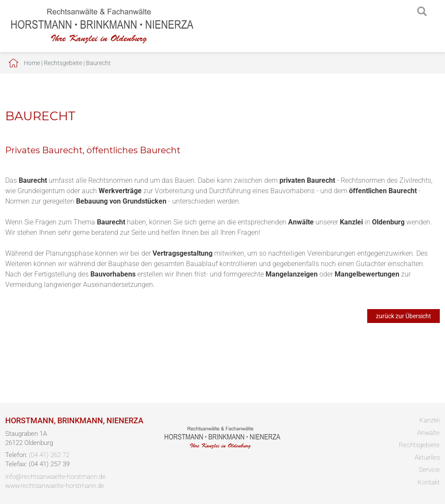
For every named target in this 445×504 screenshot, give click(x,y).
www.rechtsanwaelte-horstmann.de (55, 486)
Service (429, 470)
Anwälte (428, 433)
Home (32, 63)
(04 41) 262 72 (49, 455)
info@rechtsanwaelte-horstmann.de (55, 477)
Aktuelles (427, 458)
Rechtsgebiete (63, 63)
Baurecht (98, 63)
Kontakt (429, 482)
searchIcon (422, 12)
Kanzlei (430, 420)
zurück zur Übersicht (403, 316)
